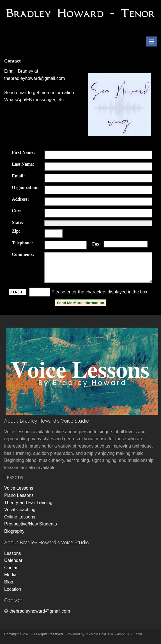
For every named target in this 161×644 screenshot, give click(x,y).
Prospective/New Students (31, 524)
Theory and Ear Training (28, 503)
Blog (9, 582)
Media (10, 575)
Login (138, 634)
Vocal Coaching (20, 510)
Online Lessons (20, 517)
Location (13, 589)
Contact (12, 568)
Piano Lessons (19, 495)
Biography (14, 531)
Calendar (13, 560)
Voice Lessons (19, 488)
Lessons (13, 553)
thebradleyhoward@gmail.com (34, 78)
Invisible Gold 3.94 (100, 634)
